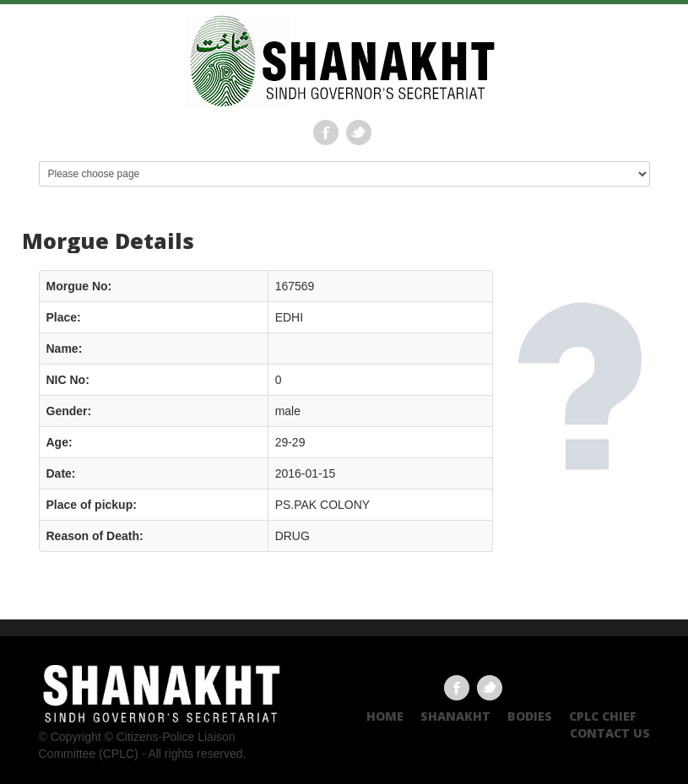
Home (385, 716)
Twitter (359, 132)
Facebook (326, 132)
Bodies (530, 716)
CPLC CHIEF (603, 716)
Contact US (610, 733)
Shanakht (455, 716)
